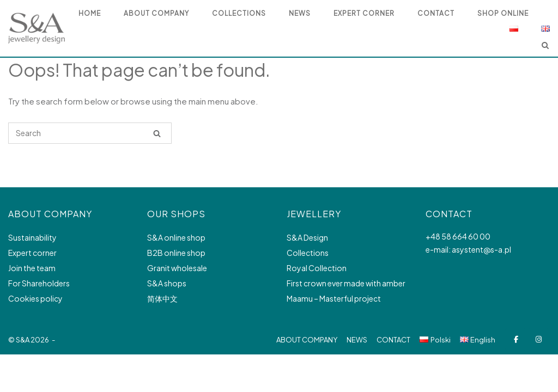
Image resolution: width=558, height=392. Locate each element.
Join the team (32, 268)
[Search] (157, 133)
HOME (90, 13)
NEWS (300, 13)
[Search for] (90, 133)
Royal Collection (317, 268)
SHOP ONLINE (503, 13)
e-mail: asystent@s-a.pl (468, 249)
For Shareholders (39, 283)
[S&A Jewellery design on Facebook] (516, 339)
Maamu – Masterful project (334, 298)
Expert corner (32, 253)
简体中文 (162, 298)
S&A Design (307, 237)
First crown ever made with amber (346, 283)
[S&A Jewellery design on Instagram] (539, 339)
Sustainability (32, 237)
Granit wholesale (177, 268)
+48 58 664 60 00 (458, 236)
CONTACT (393, 340)
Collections (308, 253)
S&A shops (167, 283)
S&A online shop (176, 237)
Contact (436, 13)
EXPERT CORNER (364, 13)
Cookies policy (35, 298)
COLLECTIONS (239, 13)
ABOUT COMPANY (156, 13)
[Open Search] (545, 46)
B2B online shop (176, 253)
